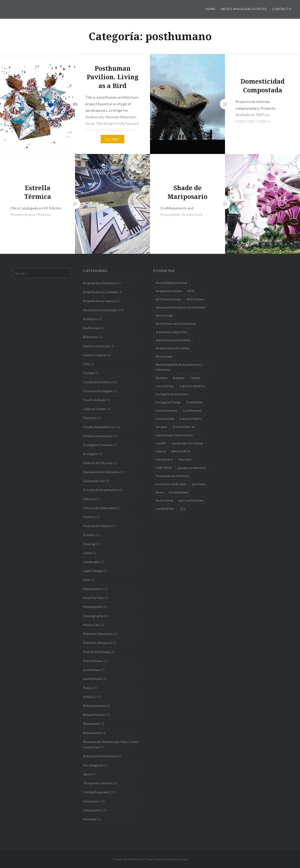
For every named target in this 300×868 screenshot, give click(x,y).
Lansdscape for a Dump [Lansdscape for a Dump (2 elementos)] (187, 443)
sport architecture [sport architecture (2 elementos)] (191, 500)
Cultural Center (95, 409)
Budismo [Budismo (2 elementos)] (179, 378)
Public (88, 688)
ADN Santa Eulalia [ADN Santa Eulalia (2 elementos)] (168, 299)
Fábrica (89, 499)
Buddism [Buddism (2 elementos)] (161, 378)
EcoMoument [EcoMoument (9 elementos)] (192, 410)
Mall (87, 580)
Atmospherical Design (100, 310)
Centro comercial (96, 346)
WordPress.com (177, 859)
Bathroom (91, 337)
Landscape (91, 562)
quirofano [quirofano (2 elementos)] (199, 484)
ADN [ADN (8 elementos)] (191, 291)
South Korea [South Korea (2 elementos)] (164, 500)
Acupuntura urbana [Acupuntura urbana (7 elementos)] (169, 291)
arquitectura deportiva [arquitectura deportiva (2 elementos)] (171, 332)
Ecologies (91, 454)
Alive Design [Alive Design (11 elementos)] (164, 315)
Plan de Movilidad (97, 652)
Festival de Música (97, 526)
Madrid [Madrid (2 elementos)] (161, 451)
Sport (87, 774)
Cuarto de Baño (94, 400)
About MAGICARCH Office (244, 9)
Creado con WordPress (128, 859)
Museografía (93, 607)
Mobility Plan (93, 598)
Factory (89, 517)
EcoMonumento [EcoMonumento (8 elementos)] (167, 410)
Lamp (87, 553)
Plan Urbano (92, 661)
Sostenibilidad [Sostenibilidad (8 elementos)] (179, 492)
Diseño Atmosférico (98, 427)
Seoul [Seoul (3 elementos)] (159, 492)
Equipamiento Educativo (101, 472)
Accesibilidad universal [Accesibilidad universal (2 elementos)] (171, 283)
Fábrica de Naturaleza (99, 508)
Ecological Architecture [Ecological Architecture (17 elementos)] (172, 394)
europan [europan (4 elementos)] (161, 427)
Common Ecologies (98, 391)
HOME (211, 9)
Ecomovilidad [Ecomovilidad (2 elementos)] (165, 419)
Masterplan (92, 589)
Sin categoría (93, 765)
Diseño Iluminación (98, 436)
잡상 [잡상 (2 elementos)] (183, 508)
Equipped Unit (94, 481)
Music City (91, 625)
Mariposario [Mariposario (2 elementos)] (164, 459)
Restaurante (92, 733)
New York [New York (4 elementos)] (185, 459)
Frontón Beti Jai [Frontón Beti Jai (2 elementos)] (184, 427)
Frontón (89, 535)
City (86, 364)
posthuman (92, 670)
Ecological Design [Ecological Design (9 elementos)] (168, 402)
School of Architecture (100, 756)
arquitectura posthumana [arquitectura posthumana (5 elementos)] (173, 340)
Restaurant (91, 724)
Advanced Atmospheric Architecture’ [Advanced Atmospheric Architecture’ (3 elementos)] (181, 307)
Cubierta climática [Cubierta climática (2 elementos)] (192, 386)
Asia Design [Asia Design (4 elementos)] (164, 356)
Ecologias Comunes (98, 445)
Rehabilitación (94, 715)
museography (93, 616)
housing (89, 544)
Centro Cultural (95, 355)
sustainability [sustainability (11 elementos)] (165, 508)
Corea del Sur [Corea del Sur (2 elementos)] (165, 386)
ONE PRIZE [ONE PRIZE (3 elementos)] (164, 468)
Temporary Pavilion (98, 783)
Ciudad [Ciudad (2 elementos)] (195, 378)
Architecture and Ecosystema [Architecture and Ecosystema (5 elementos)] (176, 324)
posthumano (92, 679)
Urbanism (91, 801)
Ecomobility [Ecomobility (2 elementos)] (194, 402)
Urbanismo (92, 810)
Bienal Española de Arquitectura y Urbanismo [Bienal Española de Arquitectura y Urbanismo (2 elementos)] (179, 367)
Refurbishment (94, 706)
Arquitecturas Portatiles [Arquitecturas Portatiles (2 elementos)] (173, 348)
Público (89, 697)
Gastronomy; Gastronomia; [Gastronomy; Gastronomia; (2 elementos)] (174, 435)
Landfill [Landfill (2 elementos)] (161, 443)
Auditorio (90, 319)
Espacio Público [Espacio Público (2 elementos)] (191, 419)
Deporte (89, 418)
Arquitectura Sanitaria (100, 283)
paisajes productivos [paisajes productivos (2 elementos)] (192, 468)
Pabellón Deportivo (98, 634)
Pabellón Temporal (97, 643)
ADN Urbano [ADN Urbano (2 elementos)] (195, 299)
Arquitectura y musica (99, 301)
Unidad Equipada (96, 792)
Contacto (282, 9)
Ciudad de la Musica (98, 382)
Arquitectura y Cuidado (100, 292)
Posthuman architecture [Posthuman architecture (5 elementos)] (172, 476)
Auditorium (92, 328)
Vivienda (90, 819)
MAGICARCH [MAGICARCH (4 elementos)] (181, 451)
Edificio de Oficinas (98, 463)
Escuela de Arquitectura (101, 490)
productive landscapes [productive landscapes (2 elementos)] (171, 484)
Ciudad (88, 373)
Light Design (93, 571)
